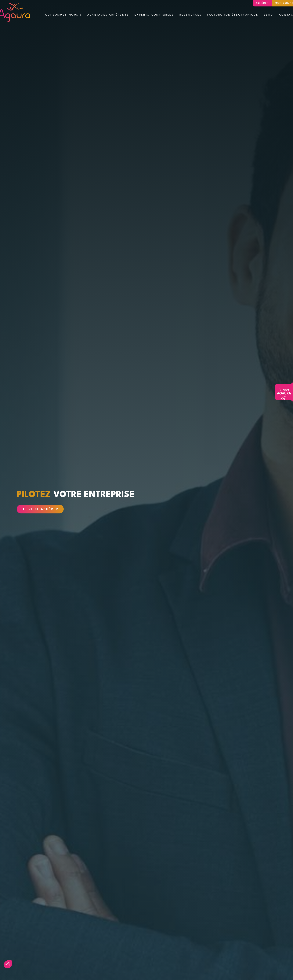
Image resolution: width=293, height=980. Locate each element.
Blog (269, 15)
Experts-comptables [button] (154, 15)
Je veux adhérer (40, 509)
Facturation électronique (233, 15)
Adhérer (262, 3)
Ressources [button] (191, 15)
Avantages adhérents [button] (108, 15)
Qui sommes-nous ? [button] (63, 15)
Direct (284, 392)
